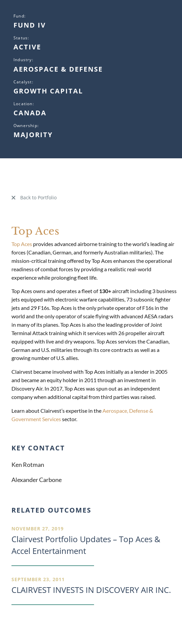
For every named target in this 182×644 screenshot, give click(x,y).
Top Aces (22, 244)
